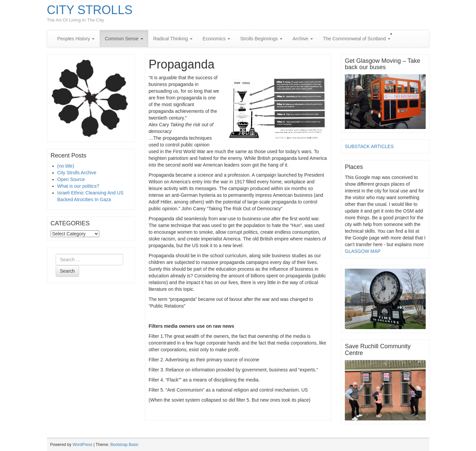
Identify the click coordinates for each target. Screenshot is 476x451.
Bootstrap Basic (124, 445)
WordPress (82, 445)
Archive (303, 39)
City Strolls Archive (77, 173)
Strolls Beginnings (261, 39)
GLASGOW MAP (363, 251)
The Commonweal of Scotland (357, 39)
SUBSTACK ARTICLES (369, 146)
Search (67, 271)
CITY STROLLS (90, 10)
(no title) (66, 166)
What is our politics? (78, 186)
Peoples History (76, 39)
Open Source (71, 179)
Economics (216, 39)
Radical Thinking (173, 39)
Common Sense (124, 39)
